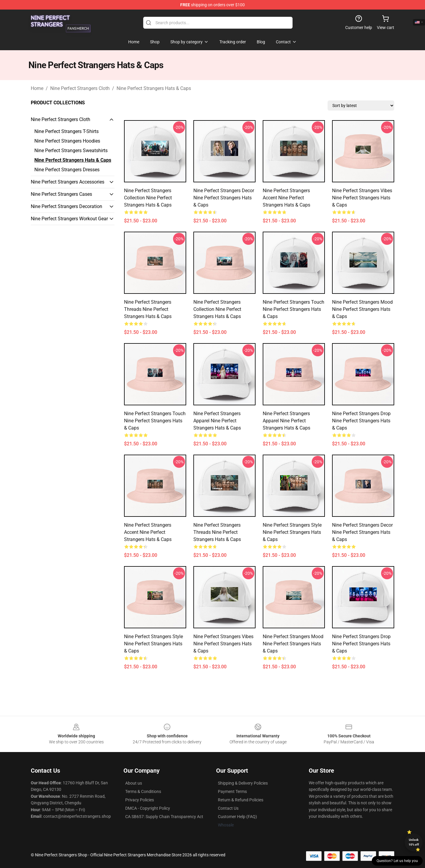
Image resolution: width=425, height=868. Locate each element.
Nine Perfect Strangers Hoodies (67, 141)
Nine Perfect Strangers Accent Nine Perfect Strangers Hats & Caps (286, 198)
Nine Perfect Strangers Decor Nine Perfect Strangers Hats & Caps (224, 198)
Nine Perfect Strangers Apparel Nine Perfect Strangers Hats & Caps (217, 421)
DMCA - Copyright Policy (148, 808)
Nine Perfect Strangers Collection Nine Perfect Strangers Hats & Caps (148, 198)
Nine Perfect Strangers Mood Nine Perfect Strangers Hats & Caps (362, 309)
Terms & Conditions (143, 791)
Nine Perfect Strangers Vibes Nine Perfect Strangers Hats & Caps (362, 198)
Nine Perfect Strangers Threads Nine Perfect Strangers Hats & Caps (148, 309)
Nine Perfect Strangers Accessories (68, 182)
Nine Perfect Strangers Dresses (67, 170)
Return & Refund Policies (241, 800)
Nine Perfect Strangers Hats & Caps (154, 88)
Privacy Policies (140, 800)
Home (37, 88)
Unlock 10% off (414, 842)
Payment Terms (232, 791)
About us (134, 783)
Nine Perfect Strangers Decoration (66, 206)
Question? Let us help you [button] (397, 861)
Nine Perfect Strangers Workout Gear (69, 219)
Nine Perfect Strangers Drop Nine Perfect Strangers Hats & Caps (361, 421)
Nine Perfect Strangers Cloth (80, 88)
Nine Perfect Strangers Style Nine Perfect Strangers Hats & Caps (292, 532)
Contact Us (228, 808)
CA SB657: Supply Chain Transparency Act (164, 817)
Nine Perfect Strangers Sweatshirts (71, 150)
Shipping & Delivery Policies (243, 783)
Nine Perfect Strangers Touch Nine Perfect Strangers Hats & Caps (293, 309)
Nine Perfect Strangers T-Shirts (66, 131)
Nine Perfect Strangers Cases (61, 194)
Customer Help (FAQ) (237, 817)
